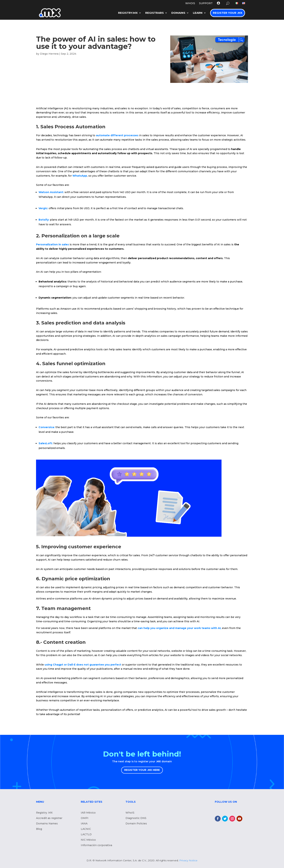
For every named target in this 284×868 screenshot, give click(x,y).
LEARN (198, 13)
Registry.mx (128, 13)
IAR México (88, 813)
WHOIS (190, 3)
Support (206, 3)
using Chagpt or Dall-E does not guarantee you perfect (83, 665)
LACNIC (86, 829)
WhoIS (130, 813)
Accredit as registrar (49, 818)
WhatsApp (80, 176)
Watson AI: (51, 192)
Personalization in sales (53, 244)
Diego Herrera (49, 54)
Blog (39, 829)
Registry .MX (44, 813)
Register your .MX (228, 13)
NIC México (88, 840)
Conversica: (47, 427)
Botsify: (44, 220)
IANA (84, 824)
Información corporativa (96, 845)
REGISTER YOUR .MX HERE (142, 770)
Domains (178, 13)
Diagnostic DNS (136, 818)
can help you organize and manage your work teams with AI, (179, 628)
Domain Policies (136, 824)
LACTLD (86, 835)
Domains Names (47, 824)
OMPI (85, 818)
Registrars (154, 13)
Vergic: (43, 208)
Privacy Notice (188, 860)
